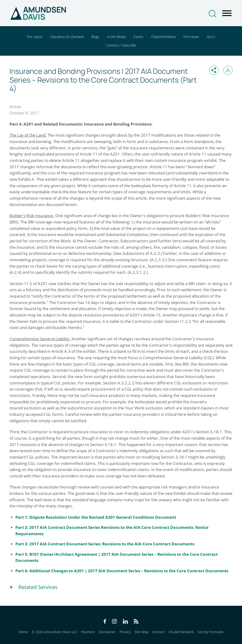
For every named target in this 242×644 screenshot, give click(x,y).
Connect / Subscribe (121, 45)
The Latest (35, 37)
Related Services (38, 587)
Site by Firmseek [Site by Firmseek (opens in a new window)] (210, 632)
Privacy (125, 632)
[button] (214, 70)
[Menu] (227, 13)
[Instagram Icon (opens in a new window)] (115, 622)
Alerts (211, 37)
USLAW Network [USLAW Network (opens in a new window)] (181, 632)
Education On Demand (67, 37)
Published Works (164, 37)
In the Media (116, 37)
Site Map (142, 632)
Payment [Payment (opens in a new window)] (88, 632)
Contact (158, 632)
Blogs (95, 37)
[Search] (212, 14)
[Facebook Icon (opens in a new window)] (105, 622)
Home (23, 632)
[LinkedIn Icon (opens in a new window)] (125, 622)
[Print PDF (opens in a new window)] (228, 70)
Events (138, 37)
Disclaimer (107, 632)
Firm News (191, 37)
